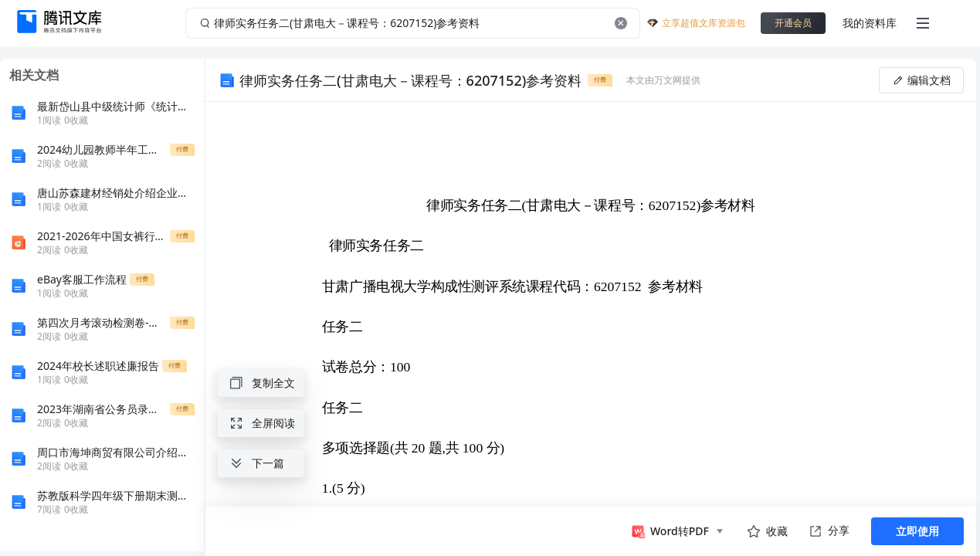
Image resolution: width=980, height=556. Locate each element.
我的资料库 (870, 23)
